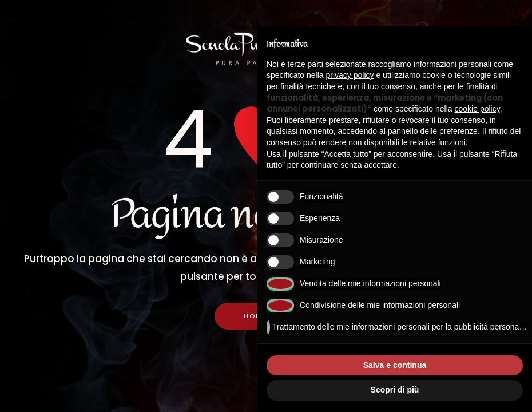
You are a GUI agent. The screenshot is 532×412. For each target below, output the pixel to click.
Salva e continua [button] (395, 365)
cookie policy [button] (477, 109)
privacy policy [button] (350, 75)
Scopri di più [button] (395, 390)
